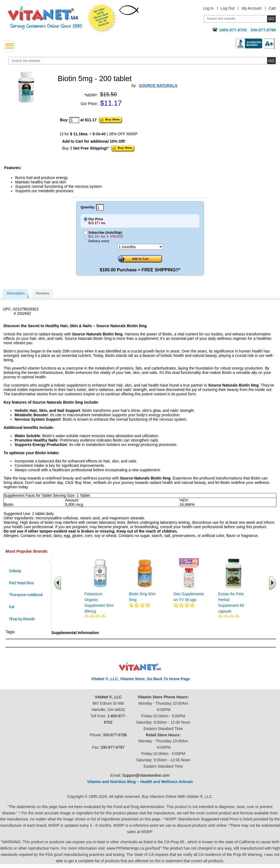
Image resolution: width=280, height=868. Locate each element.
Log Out (228, 8)
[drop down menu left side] (10, 46)
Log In (208, 8)
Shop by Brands (23, 619)
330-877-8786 (115, 735)
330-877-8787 (113, 747)
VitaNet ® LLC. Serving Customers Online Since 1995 (45, 18)
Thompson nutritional (26, 595)
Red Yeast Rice (21, 583)
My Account (251, 8)
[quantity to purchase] (74, 120)
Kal (11, 607)
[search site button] (271, 61)
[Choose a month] (140, 247)
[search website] (142, 61)
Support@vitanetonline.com (146, 775)
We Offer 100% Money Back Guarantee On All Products (102, 18)
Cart (272, 8)
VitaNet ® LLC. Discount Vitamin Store (140, 667)
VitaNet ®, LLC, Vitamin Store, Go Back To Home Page (141, 679)
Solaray (15, 571)
